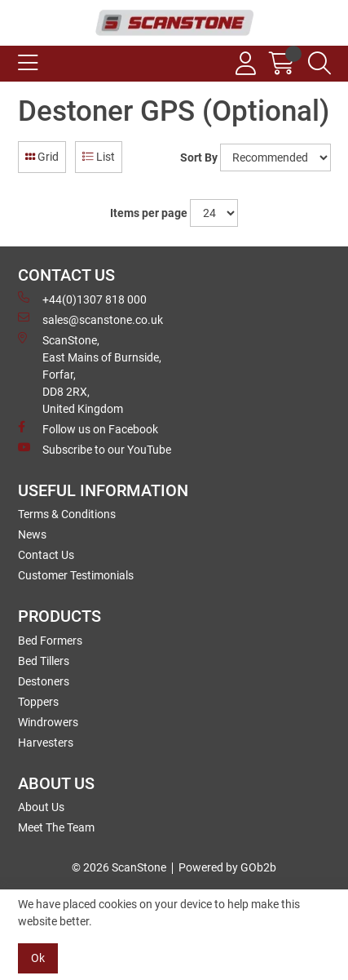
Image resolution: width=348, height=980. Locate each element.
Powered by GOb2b (227, 867)
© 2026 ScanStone (119, 867)
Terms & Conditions (67, 514)
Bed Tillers (44, 661)
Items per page (149, 213)
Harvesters (46, 743)
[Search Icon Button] (319, 64)
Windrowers (48, 722)
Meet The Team (56, 827)
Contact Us (46, 555)
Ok (38, 958)
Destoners (44, 681)
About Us (41, 807)
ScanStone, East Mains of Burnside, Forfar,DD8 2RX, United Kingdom (90, 374)
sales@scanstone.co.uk (90, 319)
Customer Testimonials (76, 575)
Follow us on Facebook (88, 428)
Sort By (199, 157)
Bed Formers (50, 641)
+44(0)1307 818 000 (82, 299)
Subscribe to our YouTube (95, 449)
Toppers (38, 702)
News (32, 534)
